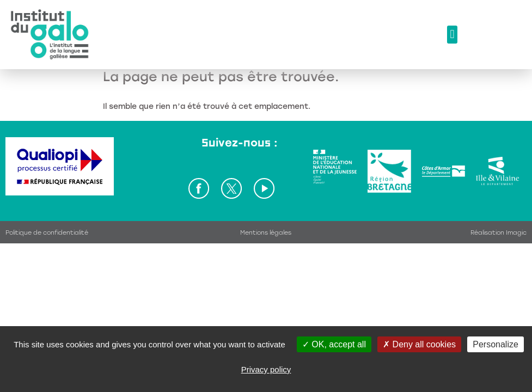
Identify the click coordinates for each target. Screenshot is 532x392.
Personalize (496, 344)
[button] (452, 35)
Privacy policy (266, 369)
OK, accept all (334, 344)
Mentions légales (266, 233)
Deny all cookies (419, 344)
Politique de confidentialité (47, 233)
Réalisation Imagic (499, 233)
